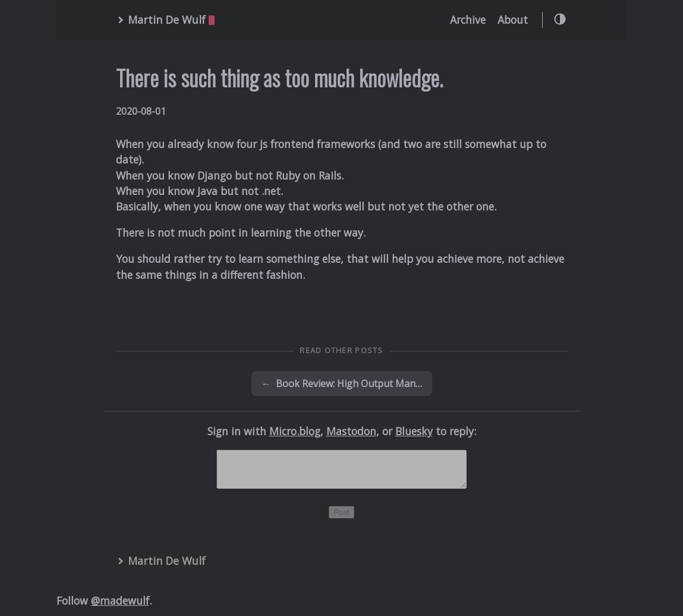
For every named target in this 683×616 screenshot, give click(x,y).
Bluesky (414, 431)
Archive (468, 20)
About (513, 20)
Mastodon (351, 431)
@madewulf (120, 608)
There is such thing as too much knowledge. (279, 78)
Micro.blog (295, 431)
